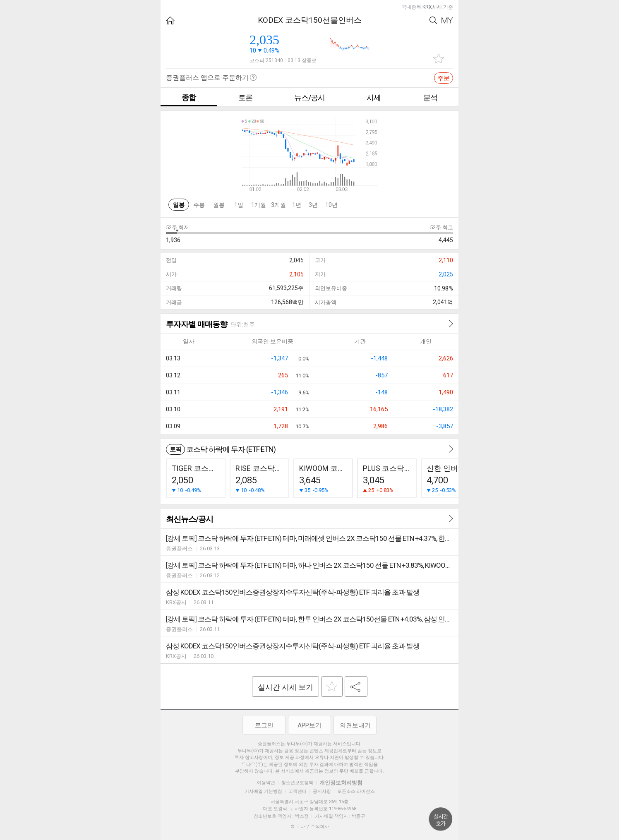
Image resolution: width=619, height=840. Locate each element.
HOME (170, 20)
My (447, 20)
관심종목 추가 (439, 59)
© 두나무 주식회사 (310, 827)
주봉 (199, 205)
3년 (313, 205)
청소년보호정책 (297, 783)
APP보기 (309, 725)
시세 (374, 97)
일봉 (179, 205)
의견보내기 (355, 725)
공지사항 (322, 791)
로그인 (264, 725)
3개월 (278, 205)
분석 (430, 97)
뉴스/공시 (309, 97)
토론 (245, 97)
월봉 (219, 205)
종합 (189, 97)
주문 (444, 78)
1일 (239, 205)
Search (433, 20)
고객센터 (298, 791)
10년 (331, 205)
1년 (297, 205)
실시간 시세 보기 (286, 687)
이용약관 (266, 783)
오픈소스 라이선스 (356, 791)
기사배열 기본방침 (263, 791)
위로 (441, 819)
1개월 (259, 205)
